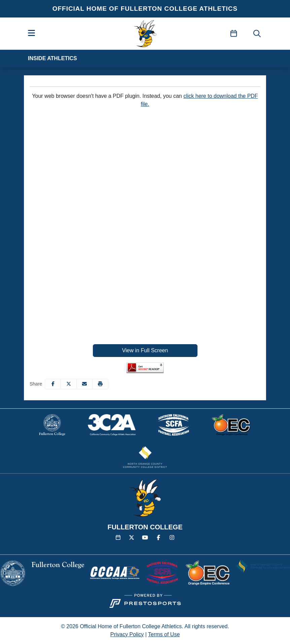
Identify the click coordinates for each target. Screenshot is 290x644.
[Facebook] (158, 538)
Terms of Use (164, 634)
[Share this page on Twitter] (69, 384)
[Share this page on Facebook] (53, 384)
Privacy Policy (127, 634)
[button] (100, 384)
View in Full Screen (145, 350)
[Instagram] (172, 538)
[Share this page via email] (84, 384)
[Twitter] (132, 538)
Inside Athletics (52, 58)
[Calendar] (118, 538)
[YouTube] (145, 538)
